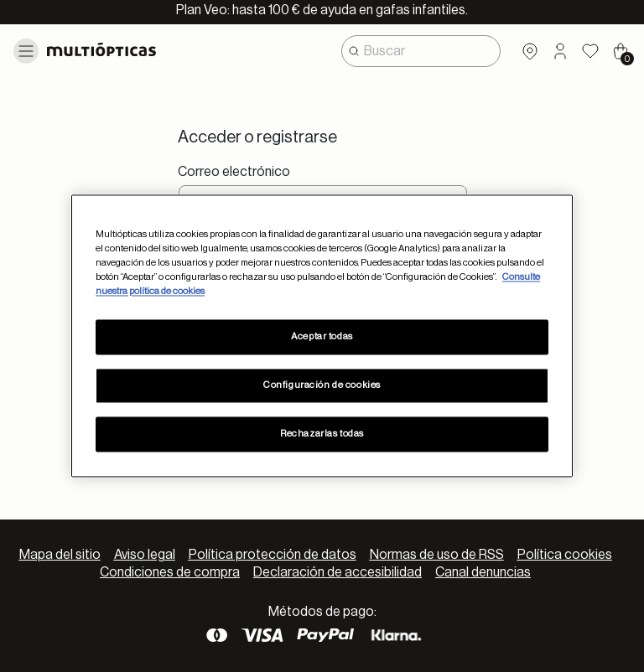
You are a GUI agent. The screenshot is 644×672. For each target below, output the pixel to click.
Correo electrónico (234, 172)
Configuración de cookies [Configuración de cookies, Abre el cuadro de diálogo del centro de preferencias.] (322, 386)
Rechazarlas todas (322, 434)
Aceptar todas (322, 337)
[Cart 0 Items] (621, 51)
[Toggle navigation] (26, 51)
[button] (560, 51)
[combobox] (421, 51)
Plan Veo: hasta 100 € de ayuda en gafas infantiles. (322, 10)
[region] (322, 336)
